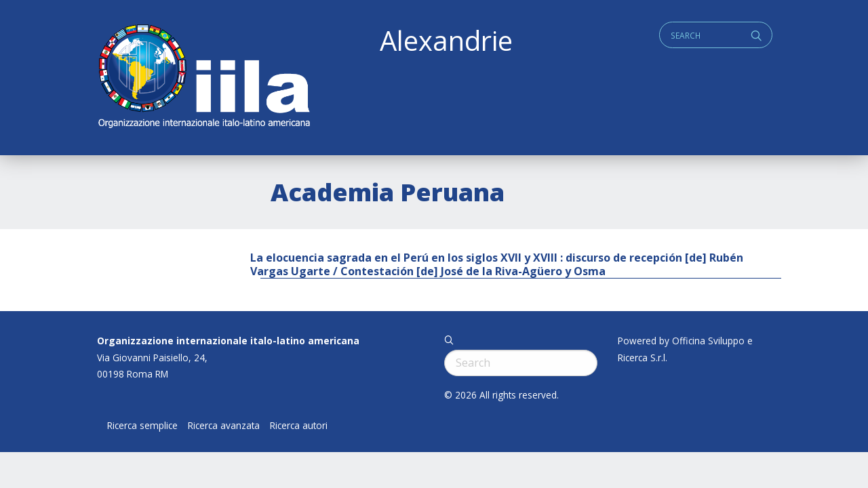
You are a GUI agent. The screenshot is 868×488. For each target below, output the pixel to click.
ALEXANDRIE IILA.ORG (203, 78)
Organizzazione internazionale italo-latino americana (228, 341)
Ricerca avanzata (224, 426)
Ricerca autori (299, 426)
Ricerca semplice (142, 426)
